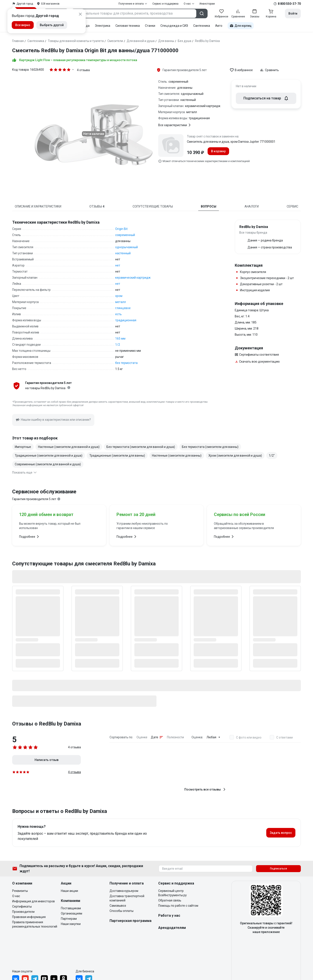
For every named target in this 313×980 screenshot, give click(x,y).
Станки (150, 26)
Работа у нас (169, 916)
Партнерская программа (131, 921)
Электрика (102, 26)
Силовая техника (128, 26)
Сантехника (202, 26)
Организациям (72, 913)
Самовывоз (118, 906)
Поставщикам (71, 908)
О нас (16, 896)
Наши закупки (71, 924)
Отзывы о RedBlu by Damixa (47, 724)
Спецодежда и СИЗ (174, 26)
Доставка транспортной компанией (127, 898)
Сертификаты (22, 906)
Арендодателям (172, 928)
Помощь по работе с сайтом (178, 906)
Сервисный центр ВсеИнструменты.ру (172, 893)
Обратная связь (170, 900)
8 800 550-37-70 (289, 4)
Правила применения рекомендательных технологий (35, 924)
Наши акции (69, 891)
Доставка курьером (124, 891)
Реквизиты (20, 891)
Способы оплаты (122, 911)
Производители (23, 912)
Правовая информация (29, 917)
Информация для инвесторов (33, 901)
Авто (219, 26)
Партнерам (69, 919)
